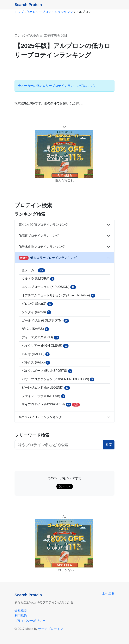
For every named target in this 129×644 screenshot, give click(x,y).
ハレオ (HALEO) (36, 354)
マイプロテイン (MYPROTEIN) (51, 405)
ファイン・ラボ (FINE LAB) (43, 396)
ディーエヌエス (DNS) (40, 338)
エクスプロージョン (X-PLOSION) (49, 287)
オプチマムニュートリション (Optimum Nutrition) (58, 296)
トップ (19, 12)
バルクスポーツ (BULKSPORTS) (47, 371)
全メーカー (33, 270)
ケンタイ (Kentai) (36, 312)
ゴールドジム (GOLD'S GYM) (45, 321)
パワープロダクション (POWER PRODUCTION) (58, 379)
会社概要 (21, 610)
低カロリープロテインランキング (50, 12)
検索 (109, 445)
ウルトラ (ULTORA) (38, 279)
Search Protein (28, 5)
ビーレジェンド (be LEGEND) (46, 388)
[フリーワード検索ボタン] (59, 445)
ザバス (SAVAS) (35, 329)
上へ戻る (108, 593)
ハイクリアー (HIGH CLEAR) (45, 346)
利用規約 (21, 616)
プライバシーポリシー (30, 621)
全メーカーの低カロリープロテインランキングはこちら (57, 86)
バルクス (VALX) (36, 363)
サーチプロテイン (51, 629)
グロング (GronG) (37, 304)
